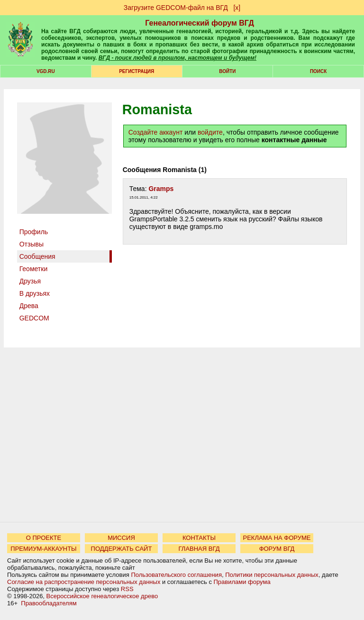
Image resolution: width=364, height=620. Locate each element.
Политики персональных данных (272, 575)
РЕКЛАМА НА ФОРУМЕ (277, 538)
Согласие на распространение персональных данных (84, 582)
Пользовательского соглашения (176, 575)
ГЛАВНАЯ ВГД (199, 549)
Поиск (318, 71)
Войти (227, 71)
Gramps (161, 189)
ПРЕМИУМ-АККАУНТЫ (43, 549)
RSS (127, 589)
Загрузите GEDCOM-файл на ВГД (176, 8)
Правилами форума (242, 582)
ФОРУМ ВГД (277, 549)
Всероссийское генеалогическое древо (102, 596)
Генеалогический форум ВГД (200, 23)
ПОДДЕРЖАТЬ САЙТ (122, 549)
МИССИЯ (121, 538)
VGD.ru (46, 71)
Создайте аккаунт (156, 132)
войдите (210, 132)
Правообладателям (49, 603)
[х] (237, 8)
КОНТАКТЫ (199, 538)
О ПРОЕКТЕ (44, 538)
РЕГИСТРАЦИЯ (136, 71)
